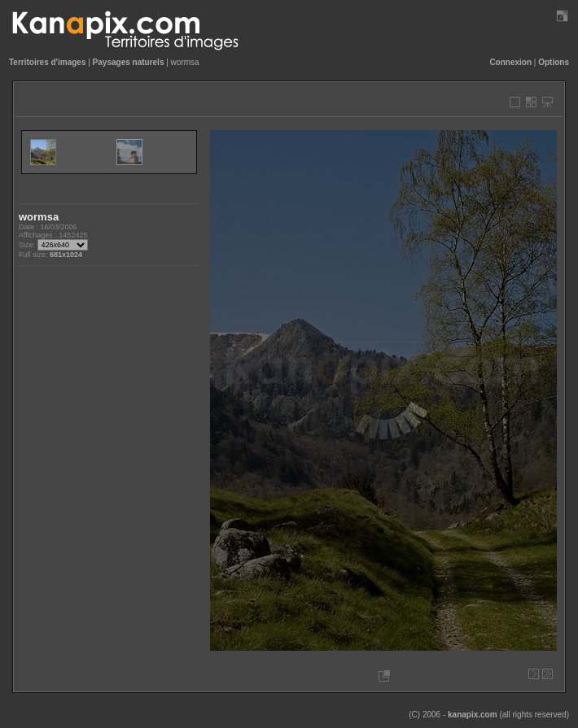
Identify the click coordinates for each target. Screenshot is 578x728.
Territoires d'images (47, 62)
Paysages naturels (129, 62)
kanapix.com (473, 715)
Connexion (510, 62)
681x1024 (66, 255)
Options (554, 62)
